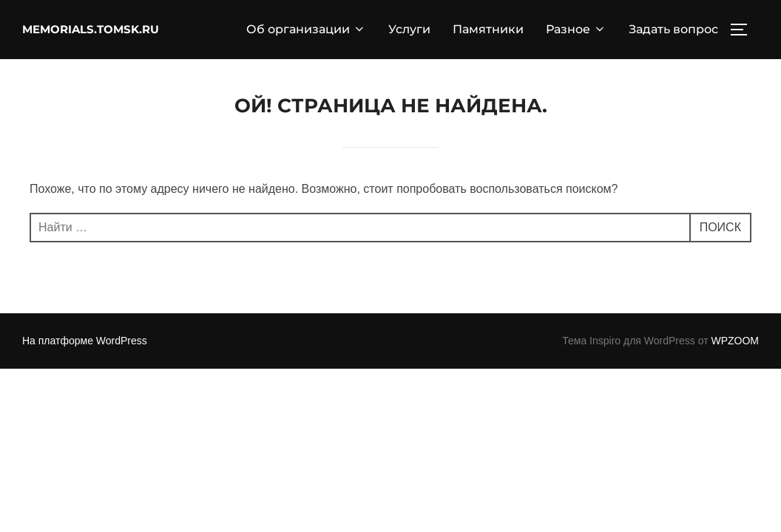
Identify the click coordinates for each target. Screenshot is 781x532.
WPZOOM (735, 341)
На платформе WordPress (85, 341)
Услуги (409, 29)
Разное (576, 29)
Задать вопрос (673, 29)
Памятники (488, 29)
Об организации (306, 29)
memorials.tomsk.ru (91, 29)
